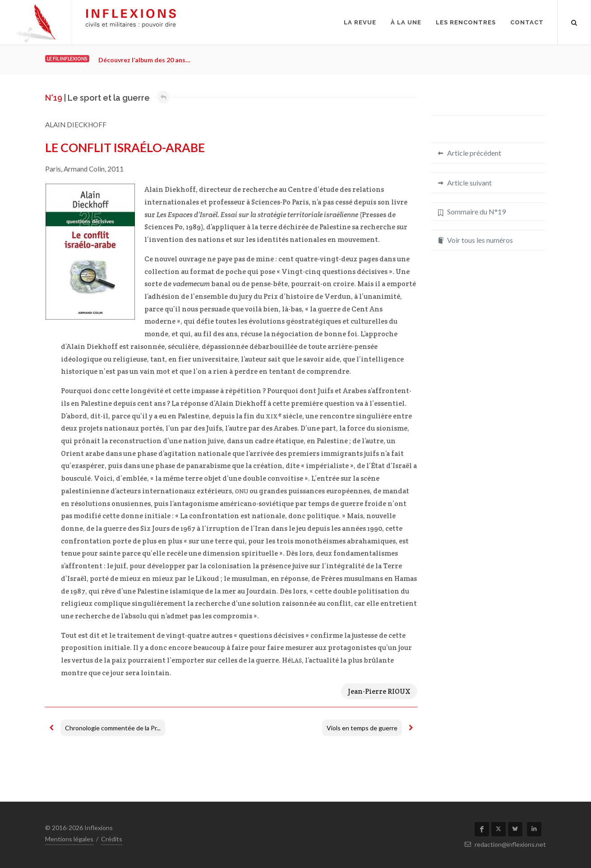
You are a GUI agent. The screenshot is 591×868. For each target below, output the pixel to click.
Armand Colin (84, 169)
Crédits (112, 839)
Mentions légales (69, 839)
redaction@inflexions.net (505, 844)
